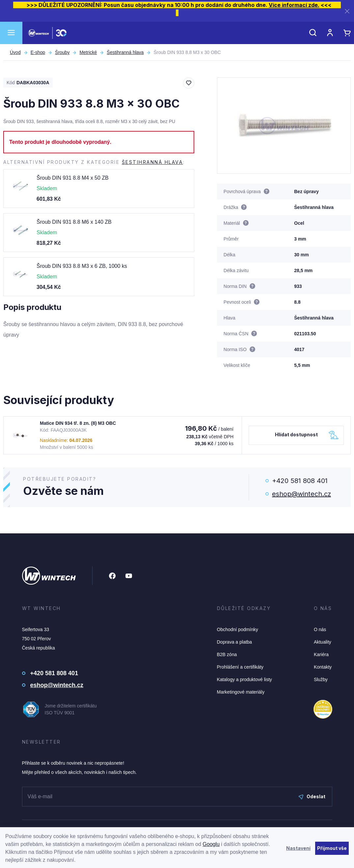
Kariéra (321, 654)
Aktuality (323, 642)
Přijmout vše (332, 848)
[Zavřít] (347, 11)
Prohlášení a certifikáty (240, 667)
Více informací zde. (294, 5)
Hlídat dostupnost (296, 434)
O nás (320, 629)
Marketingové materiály (241, 692)
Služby (321, 679)
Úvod (15, 52)
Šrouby (62, 52)
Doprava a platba (235, 642)
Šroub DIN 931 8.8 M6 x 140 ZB (74, 222)
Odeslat (312, 796)
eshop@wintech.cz (301, 494)
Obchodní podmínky (238, 629)
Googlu (211, 844)
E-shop (38, 52)
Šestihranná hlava (125, 52)
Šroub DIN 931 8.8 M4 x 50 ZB (73, 178)
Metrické (88, 52)
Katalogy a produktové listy (245, 679)
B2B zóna (227, 654)
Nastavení (298, 848)
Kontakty (323, 667)
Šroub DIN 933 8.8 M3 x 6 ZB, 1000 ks (82, 266)
